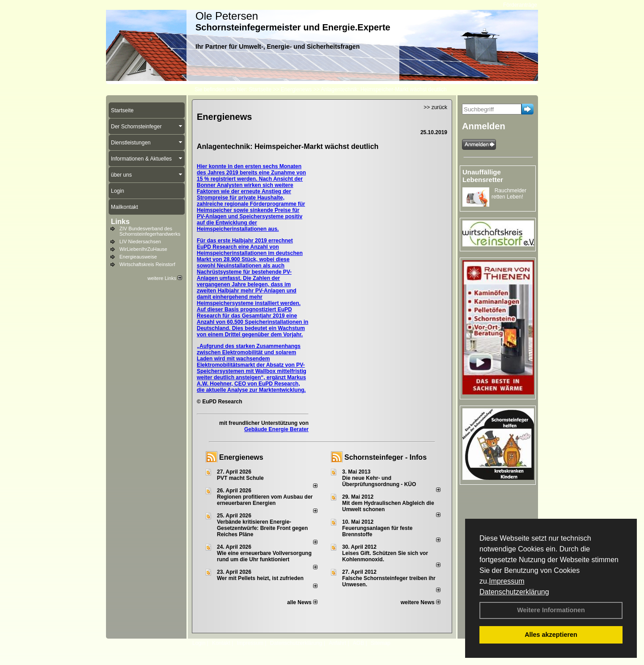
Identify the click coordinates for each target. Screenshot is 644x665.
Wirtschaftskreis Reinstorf (147, 264)
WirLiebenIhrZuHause (143, 249)
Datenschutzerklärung (514, 592)
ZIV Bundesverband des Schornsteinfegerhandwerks (150, 231)
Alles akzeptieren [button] (551, 635)
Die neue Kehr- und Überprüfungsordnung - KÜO (379, 481)
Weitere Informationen (551, 610)
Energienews (241, 457)
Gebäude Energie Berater (276, 429)
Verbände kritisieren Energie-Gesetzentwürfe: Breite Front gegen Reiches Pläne (262, 528)
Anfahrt (337, 643)
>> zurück (435, 107)
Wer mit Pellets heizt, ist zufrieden (260, 578)
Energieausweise (138, 257)
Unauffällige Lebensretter (483, 176)
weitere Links (165, 278)
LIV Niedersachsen (140, 241)
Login (199, 643)
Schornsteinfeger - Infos (386, 457)
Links (120, 222)
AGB (358, 643)
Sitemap (381, 643)
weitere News (421, 602)
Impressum (506, 581)
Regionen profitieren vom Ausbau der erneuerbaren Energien (265, 500)
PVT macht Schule (240, 478)
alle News (302, 602)
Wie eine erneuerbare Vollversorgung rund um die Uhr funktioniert (264, 556)
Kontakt (221, 643)
